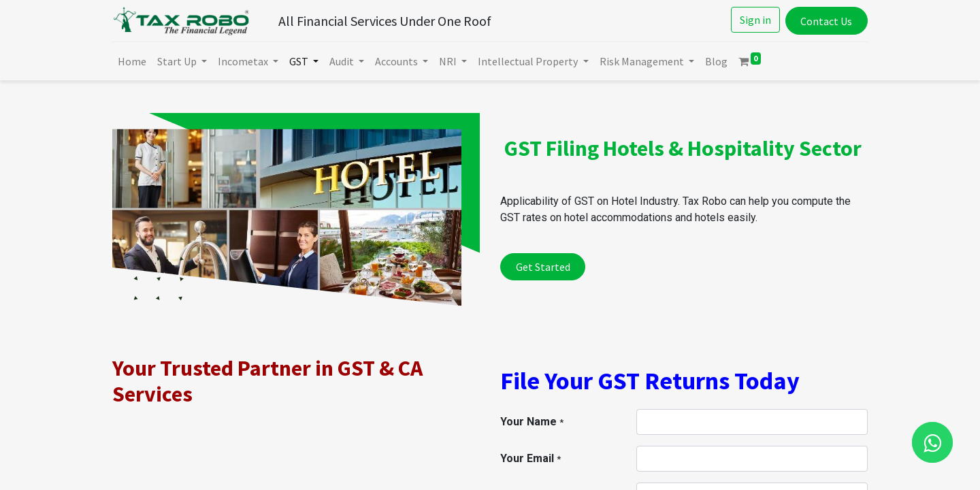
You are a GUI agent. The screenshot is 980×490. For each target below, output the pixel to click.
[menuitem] (132, 61)
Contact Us (826, 21)
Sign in (755, 20)
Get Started (543, 267)
